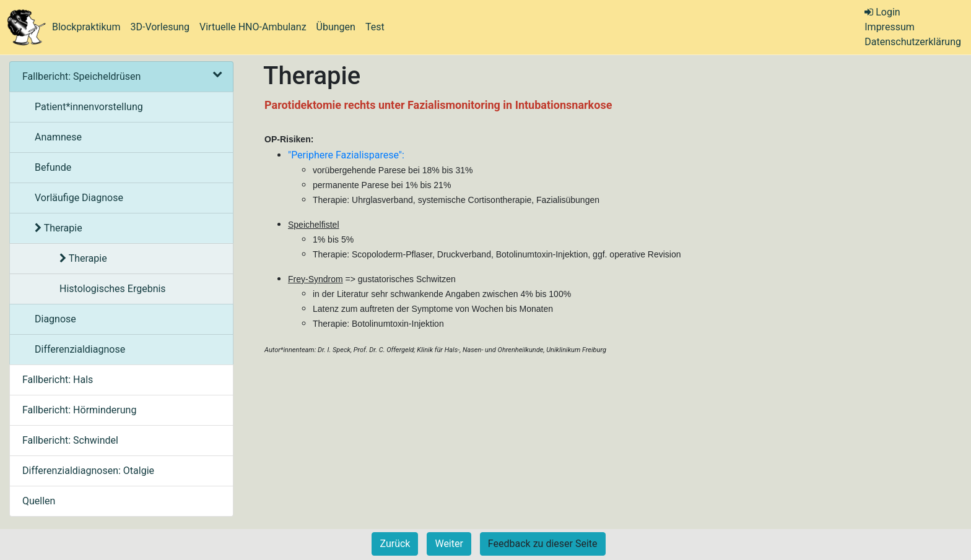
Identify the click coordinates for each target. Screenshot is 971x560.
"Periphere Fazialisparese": (346, 155)
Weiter (449, 544)
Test (375, 27)
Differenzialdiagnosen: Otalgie (88, 471)
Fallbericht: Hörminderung (79, 410)
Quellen (39, 501)
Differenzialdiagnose (80, 349)
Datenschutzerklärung (913, 42)
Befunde (53, 167)
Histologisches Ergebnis (113, 289)
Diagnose (55, 319)
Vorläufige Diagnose (79, 198)
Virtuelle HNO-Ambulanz (253, 27)
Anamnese (58, 137)
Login (882, 12)
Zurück (395, 544)
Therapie (59, 228)
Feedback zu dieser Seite (543, 544)
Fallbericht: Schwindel (70, 440)
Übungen (336, 27)
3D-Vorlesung (160, 27)
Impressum (890, 27)
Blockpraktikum (86, 27)
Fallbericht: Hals (58, 380)
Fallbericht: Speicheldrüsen (121, 76)
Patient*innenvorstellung (89, 107)
